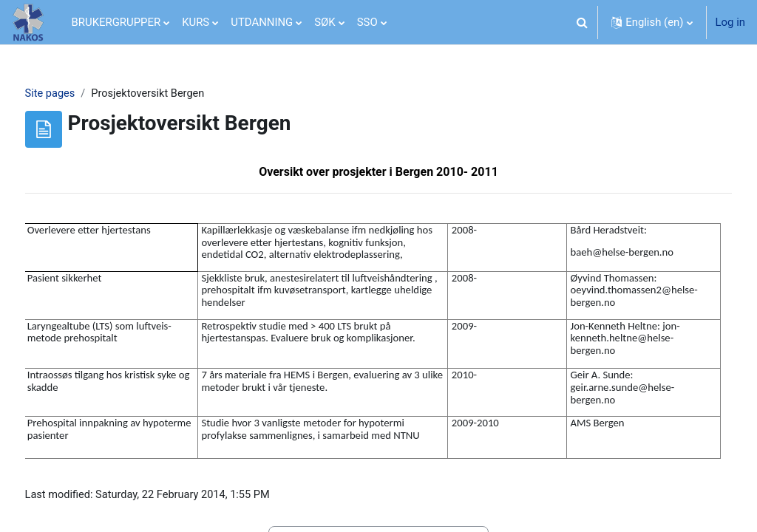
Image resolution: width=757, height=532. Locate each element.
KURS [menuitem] (196, 22)
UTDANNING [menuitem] (262, 22)
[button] (582, 22)
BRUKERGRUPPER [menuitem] (116, 22)
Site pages (78, 94)
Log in (730, 22)
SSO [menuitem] (367, 22)
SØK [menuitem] (325, 22)
